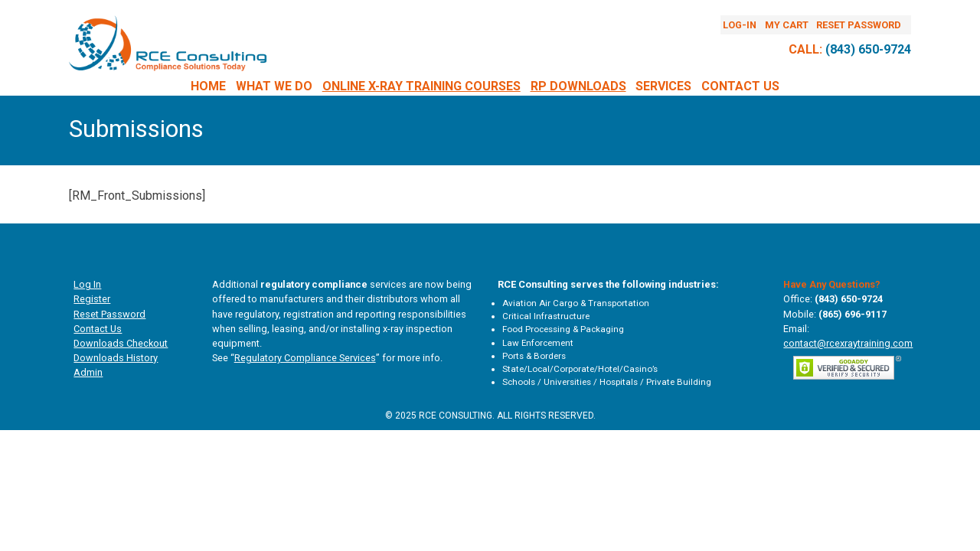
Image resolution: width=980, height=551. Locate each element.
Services (663, 86)
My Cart (787, 25)
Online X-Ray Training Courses (421, 86)
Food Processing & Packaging (563, 329)
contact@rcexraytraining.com (848, 343)
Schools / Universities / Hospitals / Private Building (607, 382)
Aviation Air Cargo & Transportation (576, 303)
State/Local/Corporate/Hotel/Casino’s (580, 369)
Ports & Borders (534, 356)
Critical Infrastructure (546, 316)
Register (92, 299)
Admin (88, 372)
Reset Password (859, 25)
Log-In (740, 25)
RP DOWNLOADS (578, 86)
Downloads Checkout (121, 343)
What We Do (274, 86)
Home (208, 86)
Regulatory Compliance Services (305, 358)
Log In (87, 284)
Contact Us (740, 86)
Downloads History (116, 358)
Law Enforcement (538, 343)
